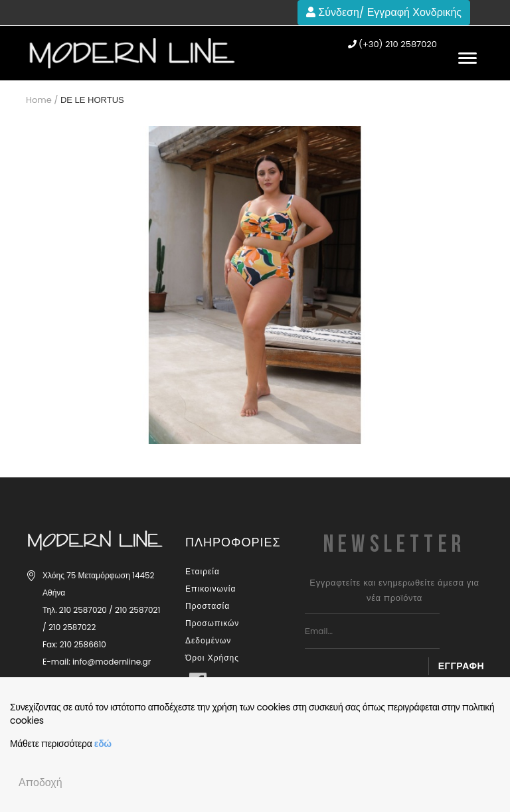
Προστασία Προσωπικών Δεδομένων (212, 623)
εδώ (103, 744)
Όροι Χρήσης (212, 658)
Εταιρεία (203, 571)
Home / (42, 100)
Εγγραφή (461, 666)
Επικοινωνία (211, 589)
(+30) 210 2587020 (392, 44)
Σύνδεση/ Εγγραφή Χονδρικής (384, 12)
